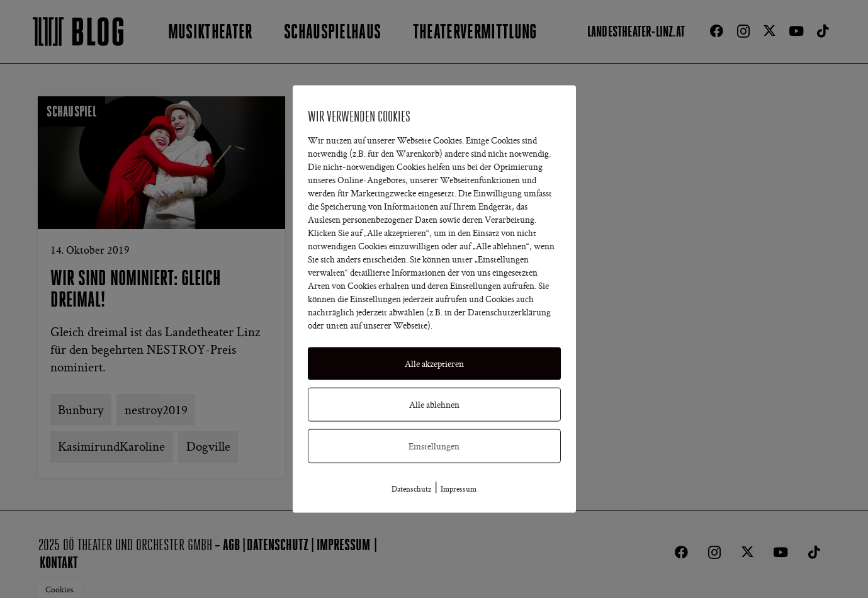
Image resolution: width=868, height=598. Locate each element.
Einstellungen (434, 446)
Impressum (459, 488)
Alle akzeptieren (434, 363)
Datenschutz (411, 488)
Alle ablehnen (434, 404)
